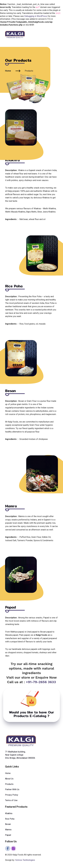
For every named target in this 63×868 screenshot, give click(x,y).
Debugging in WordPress (36, 16)
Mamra (8, 830)
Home (8, 71)
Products (9, 784)
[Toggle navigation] (56, 34)
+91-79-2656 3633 (41, 682)
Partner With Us (12, 789)
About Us (9, 779)
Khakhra (9, 813)
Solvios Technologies (25, 860)
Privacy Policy (12, 795)
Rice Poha (10, 819)
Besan (8, 824)
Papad (8, 835)
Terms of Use (11, 800)
